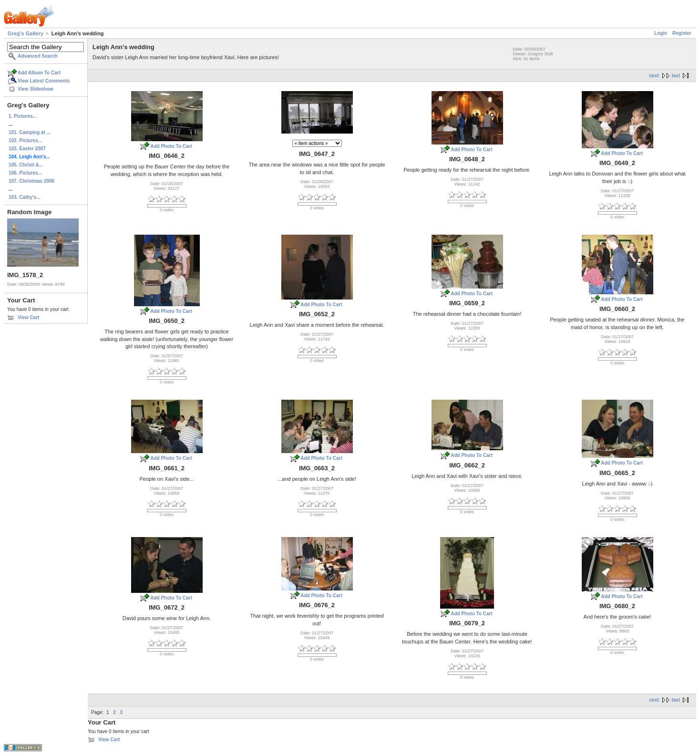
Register (682, 33)
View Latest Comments (44, 81)
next (654, 76)
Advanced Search (38, 56)
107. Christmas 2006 (31, 181)
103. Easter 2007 (27, 149)
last (676, 76)
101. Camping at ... (30, 132)
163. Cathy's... (24, 197)
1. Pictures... (23, 116)
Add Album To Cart (39, 73)
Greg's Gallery (26, 33)
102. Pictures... (25, 140)
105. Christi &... (26, 165)
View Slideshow (36, 89)
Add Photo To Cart (171, 146)
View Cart (28, 317)
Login (661, 33)
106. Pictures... (25, 173)
